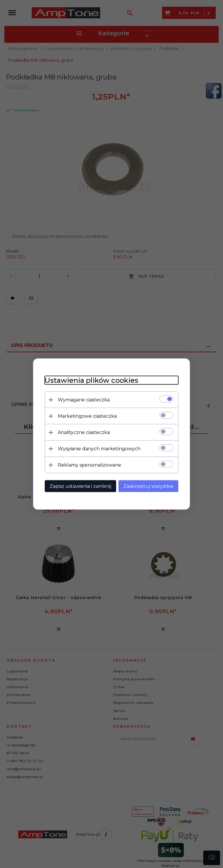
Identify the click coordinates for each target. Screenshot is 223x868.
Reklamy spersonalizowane (89, 465)
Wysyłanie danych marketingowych (99, 449)
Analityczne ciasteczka (84, 432)
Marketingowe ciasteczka (87, 416)
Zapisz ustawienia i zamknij (80, 486)
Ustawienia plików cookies (91, 380)
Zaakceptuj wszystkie (148, 486)
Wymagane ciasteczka (84, 400)
